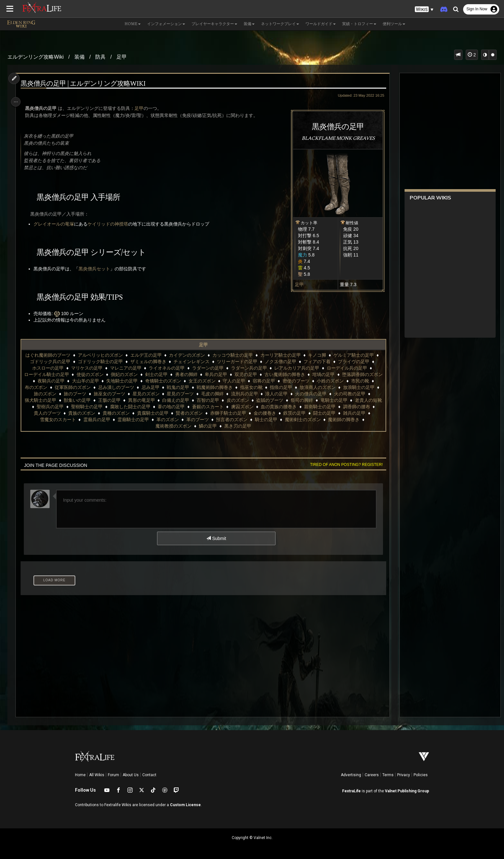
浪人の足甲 (356, 394)
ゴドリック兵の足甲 (57, 362)
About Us (131, 775)
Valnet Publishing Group (407, 791)
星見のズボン (225, 394)
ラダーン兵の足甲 (252, 368)
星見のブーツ (260, 394)
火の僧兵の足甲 (47, 400)
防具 (100, 57)
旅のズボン (125, 394)
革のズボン (283, 420)
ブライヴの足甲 (360, 362)
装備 (79, 57)
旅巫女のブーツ (189, 394)
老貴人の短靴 (119, 407)
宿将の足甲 (313, 381)
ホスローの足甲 (51, 368)
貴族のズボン (199, 413)
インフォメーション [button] (166, 24)
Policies (421, 775)
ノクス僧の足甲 (287, 362)
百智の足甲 (292, 400)
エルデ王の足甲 (149, 355)
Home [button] (133, 24)
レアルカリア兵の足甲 (300, 368)
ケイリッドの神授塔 (111, 224)
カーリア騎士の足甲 (284, 355)
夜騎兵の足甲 (101, 381)
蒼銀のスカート (311, 407)
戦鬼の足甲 (248, 387)
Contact (149, 775)
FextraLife (351, 791)
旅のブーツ (154, 394)
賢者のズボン (307, 413)
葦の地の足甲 (275, 407)
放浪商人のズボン (49, 394)
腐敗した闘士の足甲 (234, 407)
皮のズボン (322, 400)
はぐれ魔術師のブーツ (51, 355)
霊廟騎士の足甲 (248, 420)
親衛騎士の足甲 (94, 413)
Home (80, 775)
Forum (113, 775)
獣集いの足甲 (161, 400)
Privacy (404, 775)
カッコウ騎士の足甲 (236, 355)
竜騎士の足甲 (85, 407)
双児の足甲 (266, 374)
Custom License (185, 805)
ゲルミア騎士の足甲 (357, 355)
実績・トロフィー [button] (359, 24)
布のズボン (107, 387)
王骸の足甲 (193, 400)
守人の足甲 (284, 381)
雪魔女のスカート (173, 420)
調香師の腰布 (131, 413)
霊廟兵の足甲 (212, 420)
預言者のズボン (347, 420)
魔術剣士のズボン (147, 426)
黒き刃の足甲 (293, 426)
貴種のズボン (234, 413)
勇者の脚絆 (206, 374)
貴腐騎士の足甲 (270, 413)
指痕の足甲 (351, 387)
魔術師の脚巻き (188, 426)
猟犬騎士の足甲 (125, 400)
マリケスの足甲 (90, 368)
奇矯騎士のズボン (213, 381)
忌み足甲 (221, 387)
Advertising (351, 775)
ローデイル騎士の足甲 (66, 374)
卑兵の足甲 (236, 374)
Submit (216, 538)
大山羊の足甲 (135, 381)
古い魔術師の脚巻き (304, 374)
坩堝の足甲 (343, 374)
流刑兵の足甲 (324, 394)
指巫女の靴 (322, 387)
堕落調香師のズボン (60, 381)
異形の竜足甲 (225, 400)
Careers (372, 775)
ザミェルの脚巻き (155, 362)
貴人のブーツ (165, 413)
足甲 (122, 57)
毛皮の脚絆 (292, 394)
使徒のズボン (110, 374)
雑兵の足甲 (136, 420)
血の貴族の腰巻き (53, 413)
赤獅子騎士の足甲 (346, 413)
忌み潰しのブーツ (187, 387)
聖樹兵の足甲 (154, 407)
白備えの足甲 (260, 400)
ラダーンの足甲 (211, 368)
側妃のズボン (144, 374)
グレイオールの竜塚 (57, 224)
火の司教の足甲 (86, 400)
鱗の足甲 (264, 426)
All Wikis (97, 775)
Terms (388, 775)
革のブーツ (313, 420)
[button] (424, 10)
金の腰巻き (47, 420)
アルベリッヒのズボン (104, 355)
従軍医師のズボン (143, 387)
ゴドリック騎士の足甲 (107, 362)
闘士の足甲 (107, 420)
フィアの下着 (324, 362)
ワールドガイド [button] (321, 24)
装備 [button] (249, 24)
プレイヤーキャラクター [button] (214, 24)
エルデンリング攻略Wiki (35, 57)
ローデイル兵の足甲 (350, 368)
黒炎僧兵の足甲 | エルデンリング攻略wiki (86, 84)
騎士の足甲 (110, 426)
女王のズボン (252, 381)
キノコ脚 (320, 355)
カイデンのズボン (190, 355)
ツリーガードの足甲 (244, 362)
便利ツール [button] (394, 24)
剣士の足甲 (176, 374)
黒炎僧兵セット (98, 269)
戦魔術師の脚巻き (285, 387)
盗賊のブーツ (354, 400)
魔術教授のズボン (229, 426)
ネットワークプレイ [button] (280, 24)
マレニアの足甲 (129, 368)
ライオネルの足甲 (170, 368)
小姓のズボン (49, 387)
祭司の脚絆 (53, 407)
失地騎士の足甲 (172, 381)
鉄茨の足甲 (77, 420)
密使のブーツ (346, 381)
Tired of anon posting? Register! (342, 465)
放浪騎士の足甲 (90, 394)
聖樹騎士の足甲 (190, 407)
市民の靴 (79, 387)
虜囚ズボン (346, 407)
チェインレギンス (198, 362)
